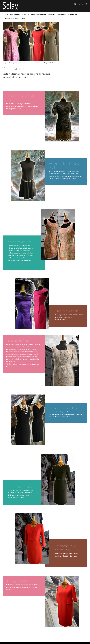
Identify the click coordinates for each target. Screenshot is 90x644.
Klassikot (51, 14)
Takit (23, 18)
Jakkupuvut (62, 14)
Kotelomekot (73, 14)
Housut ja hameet (12, 18)
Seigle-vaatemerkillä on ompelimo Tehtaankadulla (25, 14)
